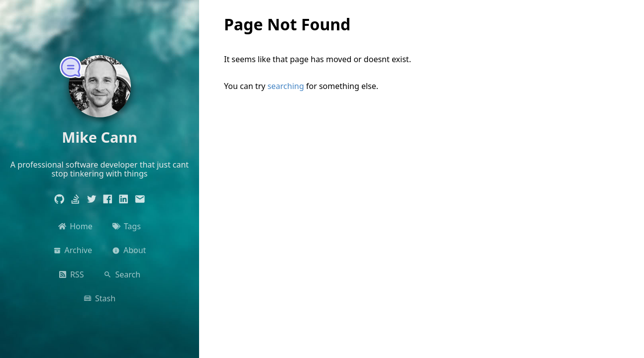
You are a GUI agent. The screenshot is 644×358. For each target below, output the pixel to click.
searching (285, 86)
